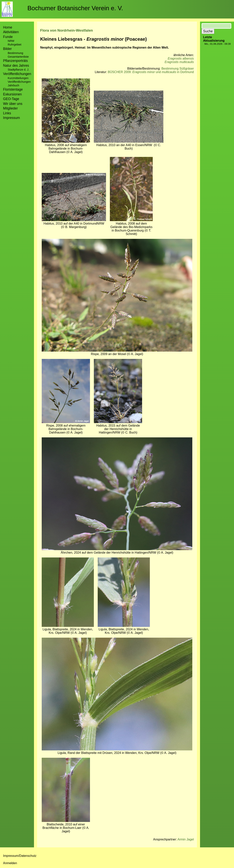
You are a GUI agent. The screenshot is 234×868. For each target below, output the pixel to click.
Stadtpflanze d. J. (18, 70)
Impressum (11, 118)
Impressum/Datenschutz (20, 856)
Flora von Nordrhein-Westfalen (67, 30)
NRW (11, 41)
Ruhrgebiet (14, 45)
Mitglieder (10, 108)
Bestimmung (15, 53)
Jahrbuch (13, 85)
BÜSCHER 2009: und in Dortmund (151, 72)
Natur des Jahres (16, 66)
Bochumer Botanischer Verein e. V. (75, 8)
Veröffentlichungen (19, 82)
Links (7, 113)
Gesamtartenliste (18, 57)
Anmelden (10, 863)
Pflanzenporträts (15, 61)
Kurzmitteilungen (18, 78)
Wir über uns (13, 104)
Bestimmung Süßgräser (178, 69)
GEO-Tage (11, 99)
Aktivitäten (11, 32)
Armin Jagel (186, 839)
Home (8, 27)
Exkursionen (12, 94)
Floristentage (13, 89)
